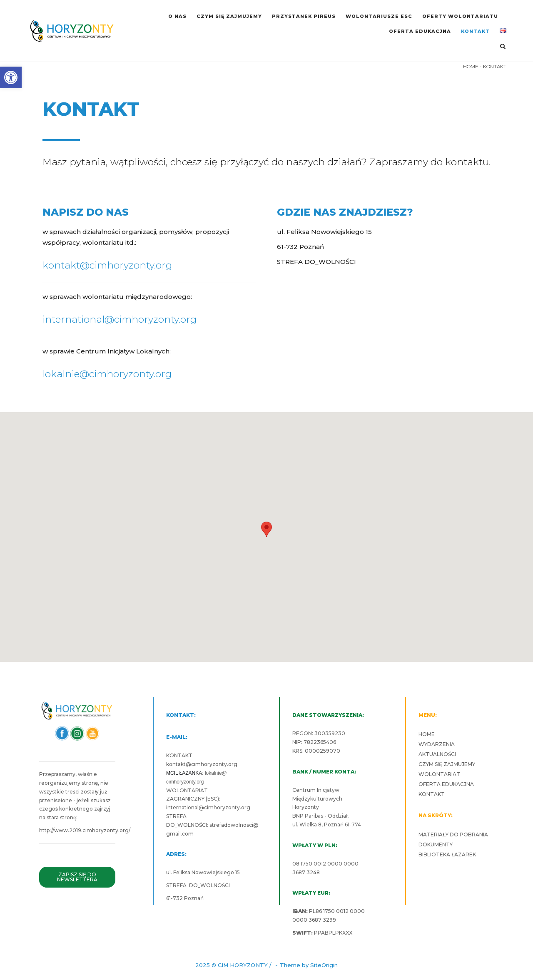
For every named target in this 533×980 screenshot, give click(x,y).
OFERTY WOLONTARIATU (460, 16)
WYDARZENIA (437, 744)
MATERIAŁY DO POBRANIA (453, 834)
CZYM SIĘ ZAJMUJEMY (229, 16)
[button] (11, 77)
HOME (471, 66)
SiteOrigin (324, 965)
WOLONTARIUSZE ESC (379, 16)
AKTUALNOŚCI (437, 754)
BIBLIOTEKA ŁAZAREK (447, 854)
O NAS (177, 16)
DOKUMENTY (436, 844)
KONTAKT (475, 31)
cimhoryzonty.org (214, 764)
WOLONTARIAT (439, 774)
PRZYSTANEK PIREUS (304, 16)
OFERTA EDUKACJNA (420, 31)
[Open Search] (503, 47)
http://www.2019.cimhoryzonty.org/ (85, 830)
